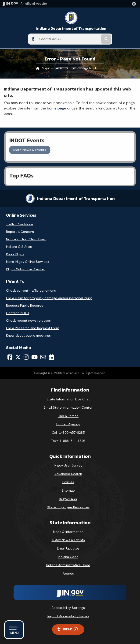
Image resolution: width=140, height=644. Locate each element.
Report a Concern (20, 232)
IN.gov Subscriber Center (25, 269)
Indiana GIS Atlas (19, 247)
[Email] (43, 357)
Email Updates (68, 548)
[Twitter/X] (18, 357)
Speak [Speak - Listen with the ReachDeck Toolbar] (67, 629)
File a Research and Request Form (33, 328)
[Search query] (68, 39)
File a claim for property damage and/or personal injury (49, 298)
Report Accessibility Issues (68, 616)
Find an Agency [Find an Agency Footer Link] (68, 424)
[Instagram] (26, 357)
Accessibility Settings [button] (68, 608)
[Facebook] (10, 357)
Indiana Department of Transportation (71, 28)
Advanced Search (68, 474)
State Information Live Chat (68, 399)
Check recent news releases (28, 320)
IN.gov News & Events (68, 540)
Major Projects (52, 68)
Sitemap (68, 490)
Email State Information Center (68, 407)
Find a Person (68, 416)
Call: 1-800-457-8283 (68, 433)
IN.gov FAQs (68, 499)
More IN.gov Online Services (28, 262)
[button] (135, 4)
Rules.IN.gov (15, 254)
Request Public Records (25, 305)
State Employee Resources (68, 507)
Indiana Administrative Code (68, 565)
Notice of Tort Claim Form (26, 239)
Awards (68, 573)
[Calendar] (51, 357)
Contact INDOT (18, 313)
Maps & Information (68, 532)
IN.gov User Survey (68, 465)
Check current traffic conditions (31, 290)
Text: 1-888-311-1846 (68, 441)
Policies (68, 482)
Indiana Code (68, 557)
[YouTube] (34, 357)
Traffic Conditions (20, 224)
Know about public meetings (28, 335)
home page (57, 108)
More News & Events (30, 150)
